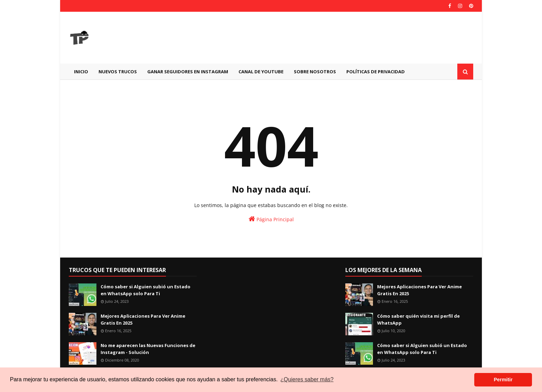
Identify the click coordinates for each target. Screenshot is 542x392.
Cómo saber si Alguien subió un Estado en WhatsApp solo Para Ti (146, 290)
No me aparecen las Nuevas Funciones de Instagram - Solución (148, 349)
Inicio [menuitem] (81, 72)
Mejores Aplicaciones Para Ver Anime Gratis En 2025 (143, 319)
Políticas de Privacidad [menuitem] (376, 72)
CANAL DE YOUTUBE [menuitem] (261, 72)
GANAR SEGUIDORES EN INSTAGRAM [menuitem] (188, 72)
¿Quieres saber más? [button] (307, 379)
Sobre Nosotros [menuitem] (315, 72)
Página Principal (271, 219)
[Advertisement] (347, 38)
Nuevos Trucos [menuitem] (118, 72)
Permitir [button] (503, 380)
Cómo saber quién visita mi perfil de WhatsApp (418, 319)
